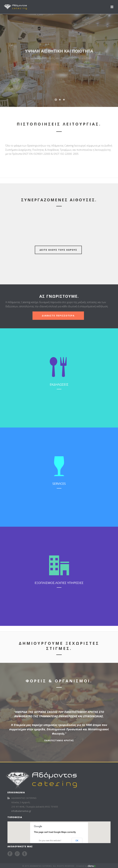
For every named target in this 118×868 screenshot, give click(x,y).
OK (77, 841)
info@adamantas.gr (21, 811)
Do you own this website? (50, 841)
